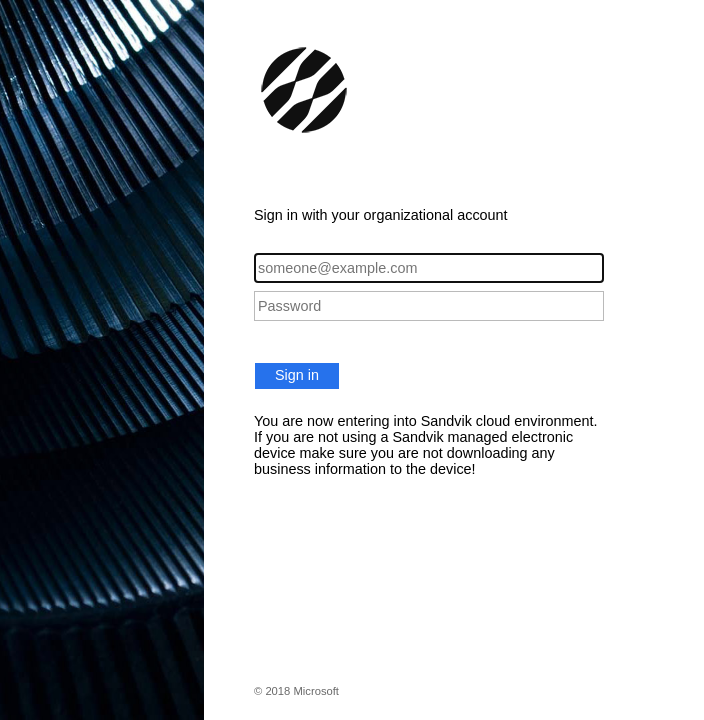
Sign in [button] (297, 375)
